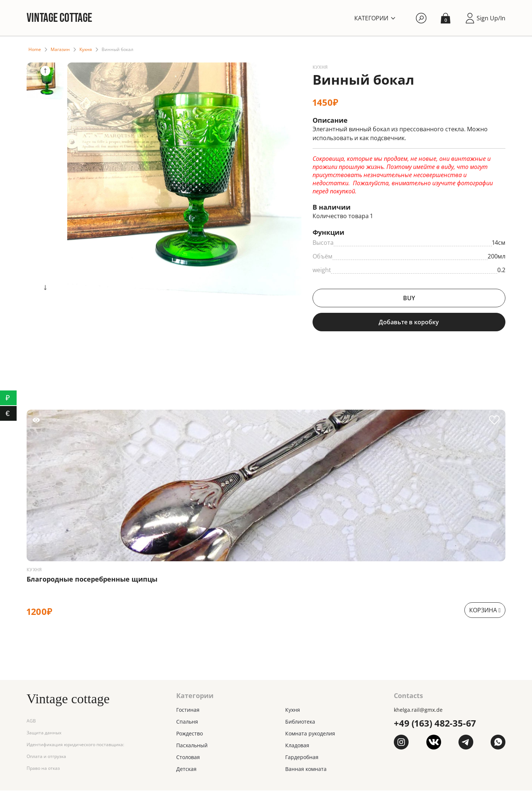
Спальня (187, 723)
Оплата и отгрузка (46, 758)
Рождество (190, 735)
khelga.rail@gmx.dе (418, 711)
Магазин (60, 50)
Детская (186, 770)
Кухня (86, 50)
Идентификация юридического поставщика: (75, 746)
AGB (31, 723)
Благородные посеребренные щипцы (92, 581)
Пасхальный (192, 747)
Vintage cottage (61, 18)
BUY (409, 299)
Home (35, 50)
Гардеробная (302, 759)
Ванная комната (306, 770)
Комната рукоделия (310, 735)
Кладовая (297, 747)
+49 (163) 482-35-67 (435, 725)
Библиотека (300, 723)
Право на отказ (43, 770)
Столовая (188, 759)
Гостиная (188, 711)
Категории (371, 18)
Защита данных (44, 735)
